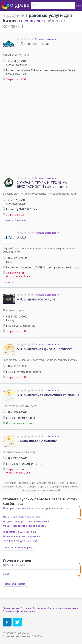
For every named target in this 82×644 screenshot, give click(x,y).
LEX (22, 237)
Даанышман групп (34, 44)
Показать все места (15, 584)
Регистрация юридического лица (20, 541)
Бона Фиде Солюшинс (37, 441)
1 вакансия (21, 220)
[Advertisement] (41, 128)
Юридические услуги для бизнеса (20, 517)
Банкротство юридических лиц (19, 532)
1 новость (8, 220)
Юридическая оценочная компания (48, 395)
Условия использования (65, 608)
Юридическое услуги (36, 299)
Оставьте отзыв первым (47, 39)
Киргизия (8, 565)
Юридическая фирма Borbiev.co (45, 349)
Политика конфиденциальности (19, 611)
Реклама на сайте (42, 608)
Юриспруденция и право (17, 508)
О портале (26, 608)
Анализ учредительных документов (21, 536)
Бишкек (6, 574)
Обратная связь (11, 608)
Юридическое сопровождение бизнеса (23, 526)
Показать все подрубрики (19, 548)
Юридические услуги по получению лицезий (26, 521)
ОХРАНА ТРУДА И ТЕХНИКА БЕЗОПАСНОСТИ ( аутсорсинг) (42, 185)
